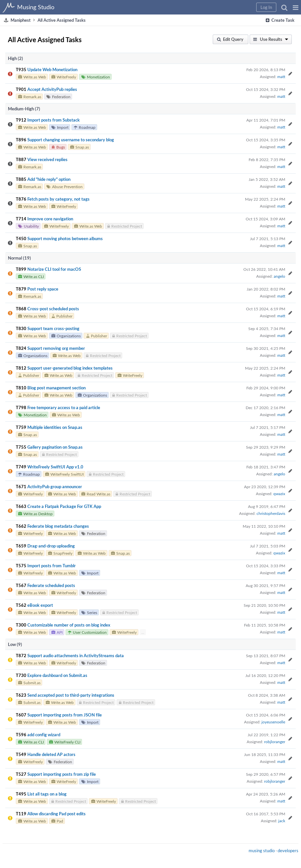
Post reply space (43, 289)
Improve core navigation (50, 219)
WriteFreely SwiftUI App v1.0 (55, 467)
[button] (296, 7)
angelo (279, 276)
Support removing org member (56, 348)
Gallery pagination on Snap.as (55, 447)
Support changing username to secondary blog (71, 140)
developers (288, 851)
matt (281, 76)
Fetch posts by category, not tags (58, 199)
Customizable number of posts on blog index (69, 625)
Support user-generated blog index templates (70, 368)
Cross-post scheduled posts (53, 309)
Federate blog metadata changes (58, 526)
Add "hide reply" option (49, 179)
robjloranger (275, 742)
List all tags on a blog (47, 794)
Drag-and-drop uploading (51, 546)
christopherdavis (271, 513)
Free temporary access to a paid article (64, 407)
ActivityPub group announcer (55, 487)
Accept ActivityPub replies (52, 89)
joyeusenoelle (273, 722)
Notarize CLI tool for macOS (54, 269)
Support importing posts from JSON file (65, 715)
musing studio (262, 851)
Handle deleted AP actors (51, 754)
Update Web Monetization (52, 70)
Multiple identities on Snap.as (55, 427)
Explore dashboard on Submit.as (57, 675)
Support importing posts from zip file (62, 774)
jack (282, 821)
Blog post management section (56, 388)
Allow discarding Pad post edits (56, 814)
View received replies (47, 159)
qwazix (279, 493)
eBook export (40, 605)
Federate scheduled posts (51, 585)
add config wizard (44, 735)
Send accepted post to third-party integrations (71, 695)
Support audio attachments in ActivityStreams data (76, 656)
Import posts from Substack (54, 120)
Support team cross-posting (53, 328)
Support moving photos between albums (65, 238)
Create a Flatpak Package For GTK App (64, 506)
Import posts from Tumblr (52, 566)
